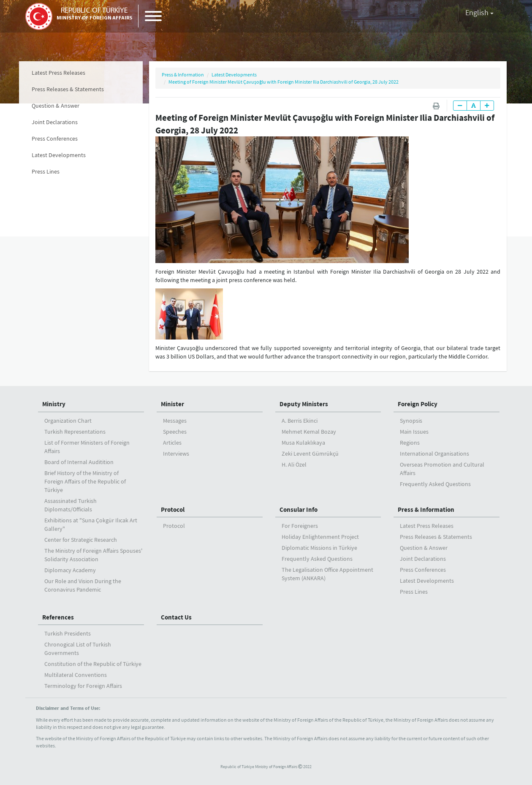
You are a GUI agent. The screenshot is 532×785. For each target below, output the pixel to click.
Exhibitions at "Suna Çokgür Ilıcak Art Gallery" (91, 524)
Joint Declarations (55, 122)
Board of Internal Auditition (79, 462)
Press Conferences (55, 139)
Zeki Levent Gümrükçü (310, 454)
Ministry (54, 404)
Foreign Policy (418, 404)
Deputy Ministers (304, 404)
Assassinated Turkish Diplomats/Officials (71, 505)
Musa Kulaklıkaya (303, 443)
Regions (410, 443)
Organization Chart (68, 421)
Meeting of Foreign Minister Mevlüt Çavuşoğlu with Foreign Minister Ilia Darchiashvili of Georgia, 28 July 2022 (284, 82)
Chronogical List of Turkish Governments (78, 649)
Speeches (175, 432)
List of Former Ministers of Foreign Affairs (87, 447)
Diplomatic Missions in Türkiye (319, 548)
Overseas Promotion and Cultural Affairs (442, 469)
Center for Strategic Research (81, 540)
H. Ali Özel (294, 464)
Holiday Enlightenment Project (320, 537)
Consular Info (299, 509)
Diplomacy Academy (70, 570)
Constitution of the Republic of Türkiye (93, 664)
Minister (172, 404)
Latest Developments (59, 155)
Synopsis (411, 421)
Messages (175, 421)
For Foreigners (300, 526)
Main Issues (414, 432)
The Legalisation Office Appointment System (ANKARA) (327, 574)
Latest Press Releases (58, 73)
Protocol (173, 509)
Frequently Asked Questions (435, 484)
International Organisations (434, 454)
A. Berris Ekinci (300, 421)
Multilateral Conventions (76, 675)
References (58, 617)
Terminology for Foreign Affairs (83, 686)
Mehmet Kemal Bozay (309, 432)
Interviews (176, 454)
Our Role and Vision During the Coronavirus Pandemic (83, 585)
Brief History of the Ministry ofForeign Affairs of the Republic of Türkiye (85, 481)
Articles (172, 443)
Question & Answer (56, 106)
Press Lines (46, 171)
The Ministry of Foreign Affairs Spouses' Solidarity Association (93, 555)
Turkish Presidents (68, 633)
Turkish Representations (75, 432)
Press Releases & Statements (68, 89)
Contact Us (176, 617)
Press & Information (183, 75)
